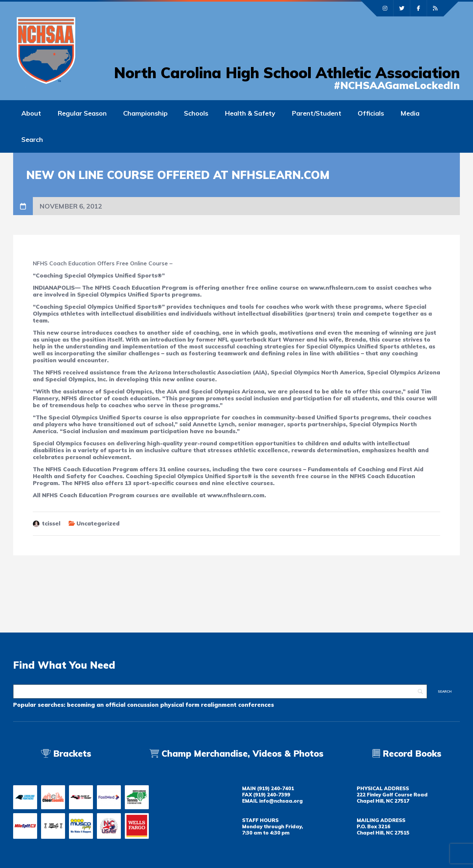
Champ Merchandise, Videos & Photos (243, 754)
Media (410, 113)
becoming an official (96, 705)
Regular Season (82, 113)
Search (32, 139)
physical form (180, 705)
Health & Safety (250, 113)
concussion (143, 705)
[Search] (220, 691)
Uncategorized (98, 523)
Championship (145, 113)
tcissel (51, 523)
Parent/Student (316, 113)
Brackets (66, 754)
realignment (219, 705)
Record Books (407, 754)
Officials (371, 113)
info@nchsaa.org (281, 801)
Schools (196, 113)
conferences (256, 705)
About (31, 113)
